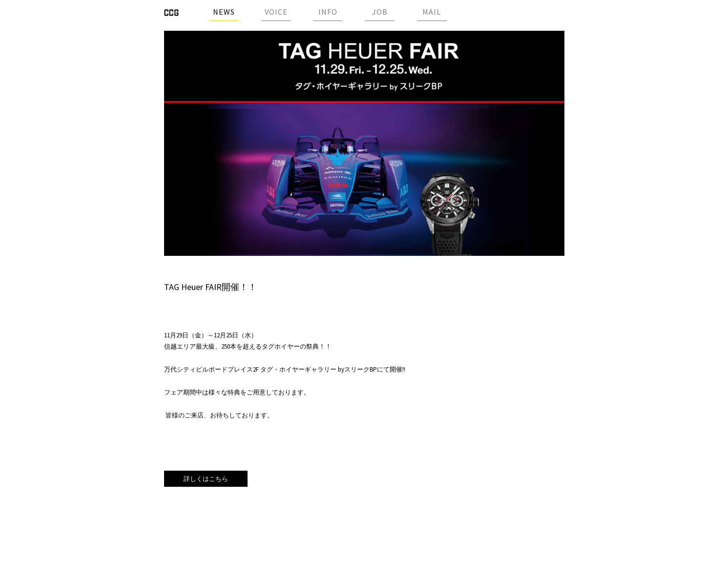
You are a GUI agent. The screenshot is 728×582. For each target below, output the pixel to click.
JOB (380, 12)
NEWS (224, 12)
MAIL (432, 12)
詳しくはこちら (206, 479)
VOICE (276, 12)
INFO (328, 12)
